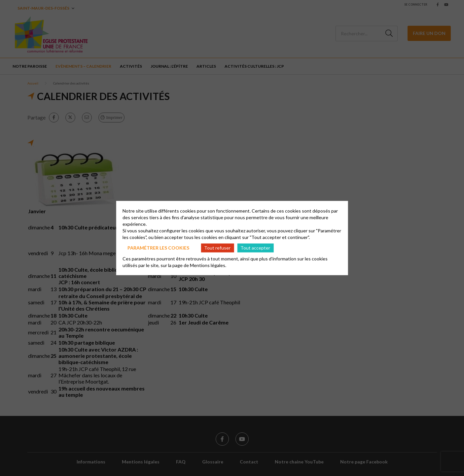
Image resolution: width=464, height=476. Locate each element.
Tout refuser (217, 248)
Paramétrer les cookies (158, 248)
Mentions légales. (208, 265)
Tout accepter (255, 248)
